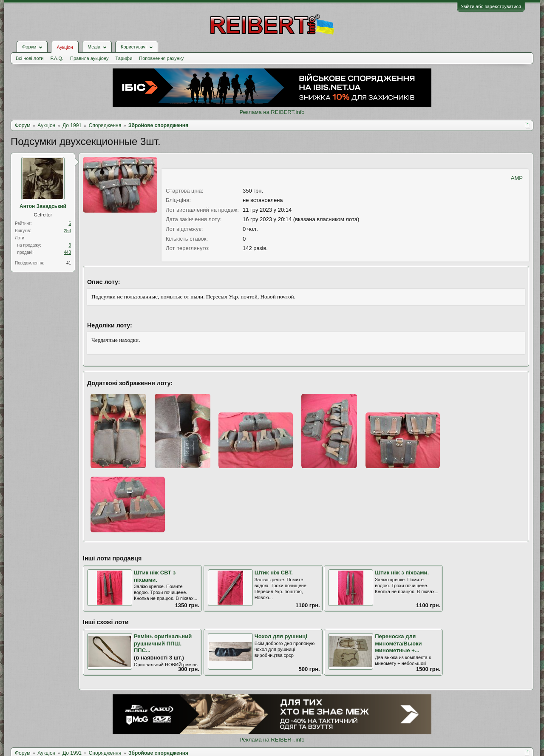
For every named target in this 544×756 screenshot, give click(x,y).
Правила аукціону (89, 58)
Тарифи (124, 58)
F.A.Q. (57, 58)
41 (69, 263)
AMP (517, 178)
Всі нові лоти (30, 58)
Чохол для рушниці (281, 636)
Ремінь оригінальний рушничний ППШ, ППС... (163, 643)
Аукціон (65, 47)
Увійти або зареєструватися (491, 6)
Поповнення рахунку (161, 58)
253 (67, 231)
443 (67, 252)
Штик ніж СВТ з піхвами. (155, 576)
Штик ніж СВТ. (274, 573)
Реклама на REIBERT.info (272, 112)
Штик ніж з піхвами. (402, 573)
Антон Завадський (43, 206)
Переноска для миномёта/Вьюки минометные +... (398, 643)
